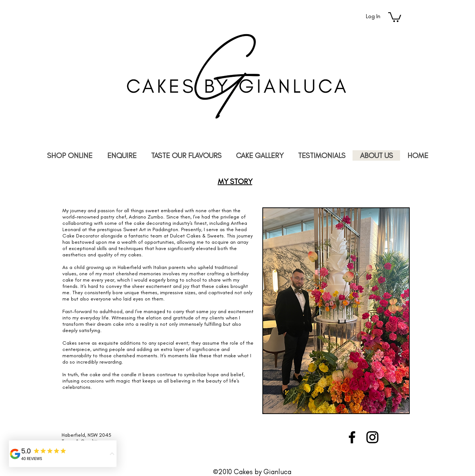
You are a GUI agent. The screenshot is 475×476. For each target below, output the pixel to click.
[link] (395, 17)
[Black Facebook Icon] (352, 437)
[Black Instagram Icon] (372, 437)
